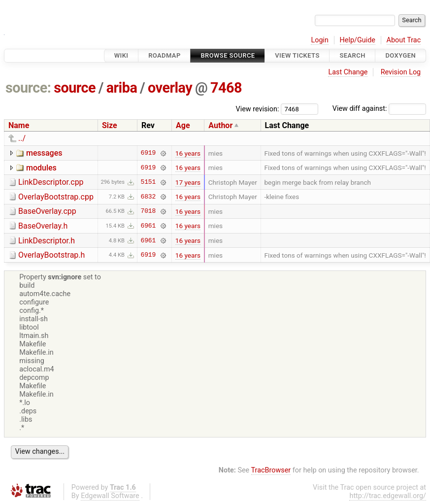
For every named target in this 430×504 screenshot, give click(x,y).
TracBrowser (271, 470)
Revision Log (401, 72)
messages (44, 153)
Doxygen (400, 55)
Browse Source (228, 55)
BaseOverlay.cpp (47, 211)
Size (110, 125)
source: (28, 88)
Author (220, 125)
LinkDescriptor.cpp (51, 182)
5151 (149, 182)
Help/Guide (358, 40)
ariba (122, 88)
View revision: (258, 109)
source (75, 88)
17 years (188, 182)
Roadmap (165, 55)
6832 (149, 197)
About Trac (404, 40)
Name (19, 125)
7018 (149, 211)
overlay (170, 88)
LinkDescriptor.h (47, 241)
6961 (149, 226)
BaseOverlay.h (43, 226)
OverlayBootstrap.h (51, 255)
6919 (149, 153)
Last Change (348, 72)
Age (183, 125)
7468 (226, 88)
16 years (188, 153)
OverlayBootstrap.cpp (56, 197)
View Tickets (297, 55)
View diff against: (379, 109)
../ (22, 138)
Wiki (121, 55)
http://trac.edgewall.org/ (388, 496)
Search (352, 55)
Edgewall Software (110, 496)
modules (41, 168)
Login (320, 40)
